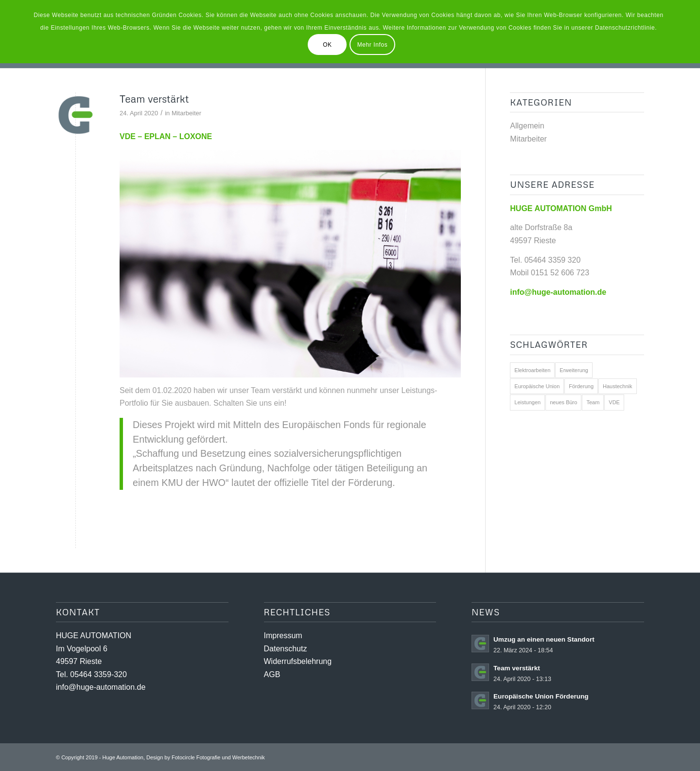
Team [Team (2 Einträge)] (593, 402)
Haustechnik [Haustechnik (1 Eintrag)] (618, 386)
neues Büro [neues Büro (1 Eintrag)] (563, 402)
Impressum (283, 636)
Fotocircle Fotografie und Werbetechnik (218, 757)
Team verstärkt (154, 99)
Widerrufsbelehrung (298, 661)
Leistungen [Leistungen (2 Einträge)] (527, 402)
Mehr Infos (373, 45)
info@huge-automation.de (101, 687)
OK (327, 45)
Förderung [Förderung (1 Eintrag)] (581, 386)
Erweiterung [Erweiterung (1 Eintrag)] (574, 370)
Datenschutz (286, 649)
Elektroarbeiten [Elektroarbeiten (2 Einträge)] (532, 370)
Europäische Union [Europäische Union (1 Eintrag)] (537, 386)
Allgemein (527, 126)
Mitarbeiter (186, 113)
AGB (272, 674)
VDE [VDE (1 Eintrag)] (614, 402)
